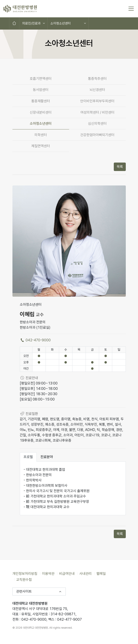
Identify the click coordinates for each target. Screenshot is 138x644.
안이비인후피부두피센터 (97, 101)
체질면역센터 (41, 146)
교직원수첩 (24, 579)
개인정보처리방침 (25, 574)
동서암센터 (41, 90)
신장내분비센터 (41, 112)
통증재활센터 (41, 101)
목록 (120, 167)
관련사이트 (24, 591)
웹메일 (101, 574)
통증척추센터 (97, 79)
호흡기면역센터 (41, 79)
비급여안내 (67, 574)
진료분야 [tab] (47, 457)
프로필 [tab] (28, 457)
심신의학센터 (97, 124)
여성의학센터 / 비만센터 (97, 112)
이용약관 (48, 574)
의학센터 (41, 135)
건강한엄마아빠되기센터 (97, 135)
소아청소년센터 (61, 23)
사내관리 (86, 574)
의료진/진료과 (31, 23)
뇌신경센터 (97, 90)
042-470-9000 (35, 340)
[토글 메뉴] (131, 9)
